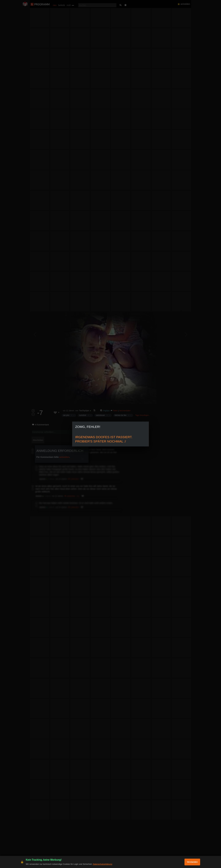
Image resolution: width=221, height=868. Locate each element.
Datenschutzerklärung (102, 864)
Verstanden (192, 862)
